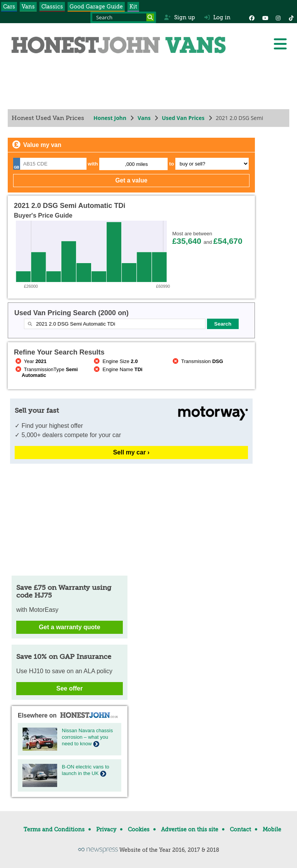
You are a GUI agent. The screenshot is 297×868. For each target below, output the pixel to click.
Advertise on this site (190, 829)
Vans (28, 7)
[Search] (150, 17)
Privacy (106, 829)
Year (30, 361)
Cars (9, 7)
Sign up (179, 17)
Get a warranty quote (69, 627)
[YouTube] (265, 17)
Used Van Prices (183, 118)
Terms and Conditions (54, 829)
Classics (52, 7)
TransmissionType (46, 372)
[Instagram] (278, 17)
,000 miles (137, 164)
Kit (133, 7)
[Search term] (123, 17)
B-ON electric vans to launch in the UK (86, 770)
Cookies (139, 829)
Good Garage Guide (96, 7)
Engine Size (115, 361)
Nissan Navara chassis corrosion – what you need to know (87, 737)
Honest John (110, 118)
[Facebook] (252, 17)
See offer (70, 688)
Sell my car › (131, 452)
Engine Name (118, 369)
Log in (217, 17)
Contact (240, 829)
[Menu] (280, 44)
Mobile (272, 829)
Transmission (197, 361)
